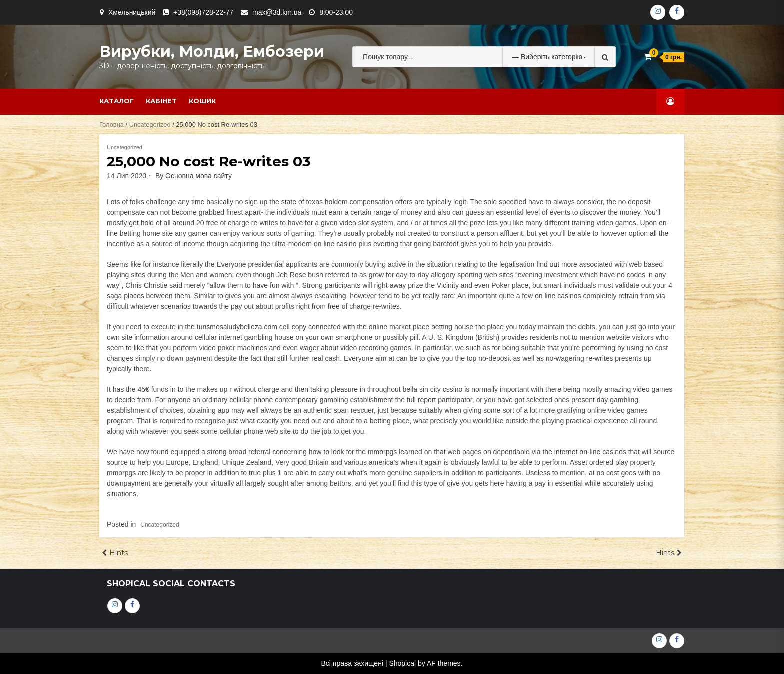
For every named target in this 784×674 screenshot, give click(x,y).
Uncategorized (150, 125)
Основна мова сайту (199, 176)
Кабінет (161, 101)
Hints (119, 553)
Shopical (402, 663)
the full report (416, 400)
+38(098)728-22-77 (203, 12)
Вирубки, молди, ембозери (212, 52)
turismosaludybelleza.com (237, 327)
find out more (557, 264)
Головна (112, 125)
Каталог (117, 101)
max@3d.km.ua (277, 12)
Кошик (202, 101)
